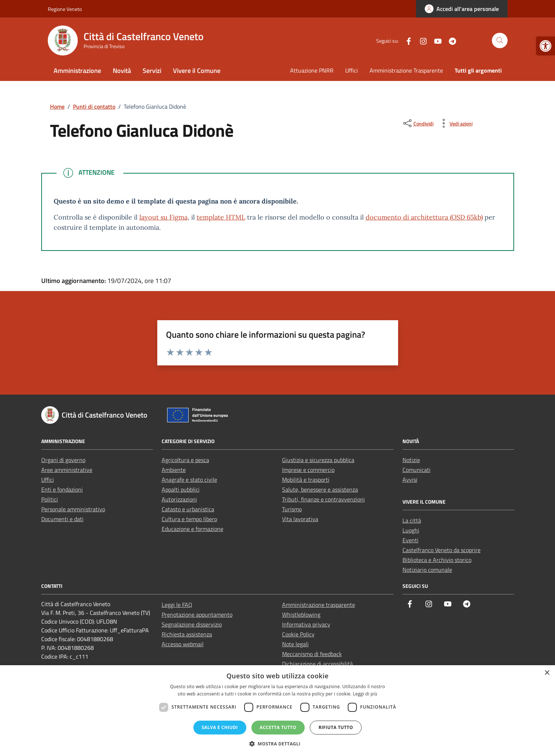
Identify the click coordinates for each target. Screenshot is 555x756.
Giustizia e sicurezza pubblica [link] (318, 460)
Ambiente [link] (174, 470)
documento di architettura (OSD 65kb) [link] (424, 217)
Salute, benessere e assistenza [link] (320, 489)
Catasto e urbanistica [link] (188, 509)
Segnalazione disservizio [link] (192, 624)
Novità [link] (122, 71)
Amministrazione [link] (77, 71)
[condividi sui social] (418, 123)
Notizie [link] (411, 460)
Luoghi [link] (411, 530)
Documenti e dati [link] (62, 519)
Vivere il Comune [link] (197, 71)
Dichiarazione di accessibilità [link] (317, 664)
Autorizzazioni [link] (179, 499)
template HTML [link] (221, 217)
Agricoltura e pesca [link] (185, 460)
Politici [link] (50, 499)
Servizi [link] (152, 71)
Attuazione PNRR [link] (312, 70)
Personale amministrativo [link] (73, 509)
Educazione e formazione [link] (192, 529)
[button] (278, 744)
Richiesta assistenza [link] (187, 634)
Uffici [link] (352, 70)
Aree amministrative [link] (67, 470)
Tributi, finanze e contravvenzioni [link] (323, 499)
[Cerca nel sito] (500, 41)
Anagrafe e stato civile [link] (189, 480)
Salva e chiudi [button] (220, 727)
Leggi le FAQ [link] (177, 605)
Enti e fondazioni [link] (62, 489)
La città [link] (412, 520)
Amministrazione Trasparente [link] (406, 70)
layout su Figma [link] (163, 217)
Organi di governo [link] (63, 460)
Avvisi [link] (410, 480)
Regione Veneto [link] (65, 9)
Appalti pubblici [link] (181, 489)
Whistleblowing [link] (301, 615)
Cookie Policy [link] (298, 634)
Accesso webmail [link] (183, 644)
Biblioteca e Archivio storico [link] (437, 560)
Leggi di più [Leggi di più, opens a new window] (365, 694)
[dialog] (277, 711)
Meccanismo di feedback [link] (312, 654)
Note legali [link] (295, 644)
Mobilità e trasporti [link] (306, 480)
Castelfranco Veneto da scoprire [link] (442, 550)
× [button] (547, 673)
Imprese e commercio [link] (308, 470)
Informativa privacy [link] (306, 624)
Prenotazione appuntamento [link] (197, 615)
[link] (546, 46)
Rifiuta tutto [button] (336, 727)
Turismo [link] (292, 509)
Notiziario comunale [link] (427, 570)
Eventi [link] (411, 540)
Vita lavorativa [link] (300, 519)
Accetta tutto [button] (278, 727)
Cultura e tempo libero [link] (189, 519)
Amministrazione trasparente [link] (319, 605)
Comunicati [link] (417, 470)
